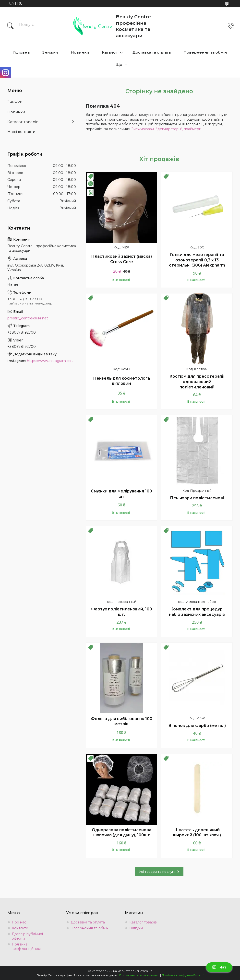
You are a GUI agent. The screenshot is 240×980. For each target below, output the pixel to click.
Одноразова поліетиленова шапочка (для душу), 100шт (122, 833)
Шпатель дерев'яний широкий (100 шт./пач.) (197, 833)
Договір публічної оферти (27, 936)
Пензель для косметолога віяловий (121, 381)
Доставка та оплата (152, 52)
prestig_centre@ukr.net (28, 318)
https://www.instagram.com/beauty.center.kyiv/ (51, 361)
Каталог (110, 52)
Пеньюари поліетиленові (197, 498)
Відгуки (136, 928)
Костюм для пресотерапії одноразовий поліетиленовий (197, 382)
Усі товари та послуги (157, 872)
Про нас (19, 922)
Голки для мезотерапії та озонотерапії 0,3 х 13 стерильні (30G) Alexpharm (197, 260)
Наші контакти (21, 132)
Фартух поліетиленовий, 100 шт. (122, 612)
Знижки (50, 52)
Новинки (80, 52)
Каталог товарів (23, 122)
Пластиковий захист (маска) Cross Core (121, 259)
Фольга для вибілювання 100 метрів (122, 721)
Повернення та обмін (205, 52)
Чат (219, 967)
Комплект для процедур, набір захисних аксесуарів (197, 612)
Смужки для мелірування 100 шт (121, 494)
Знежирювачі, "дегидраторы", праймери (166, 129)
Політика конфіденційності (27, 946)
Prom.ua (146, 971)
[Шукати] (10, 26)
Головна (21, 52)
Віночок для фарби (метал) (197, 726)
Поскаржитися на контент (139, 975)
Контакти (20, 928)
